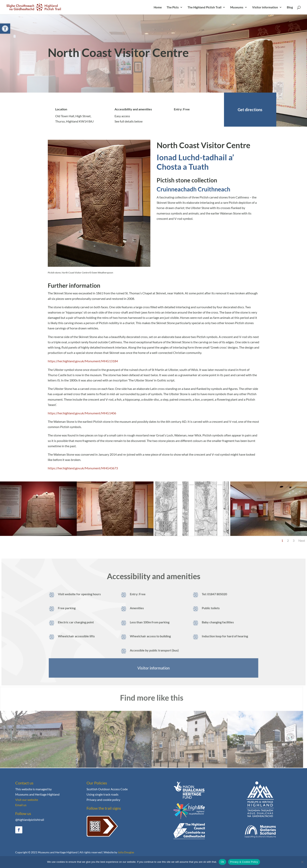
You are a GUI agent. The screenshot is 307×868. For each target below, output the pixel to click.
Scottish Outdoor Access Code (107, 789)
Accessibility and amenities (130, 109)
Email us (21, 805)
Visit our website (27, 800)
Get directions (247, 110)
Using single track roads (102, 794)
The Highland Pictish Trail (205, 7)
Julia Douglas (126, 852)
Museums (237, 7)
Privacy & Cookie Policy (244, 862)
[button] (5, 29)
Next (301, 539)
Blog (290, 7)
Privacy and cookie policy (103, 800)
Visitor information (265, 7)
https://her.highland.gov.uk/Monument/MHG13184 (83, 361)
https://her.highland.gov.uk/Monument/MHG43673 (83, 467)
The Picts (173, 7)
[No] (302, 862)
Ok (222, 862)
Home (158, 7)
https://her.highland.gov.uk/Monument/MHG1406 (82, 413)
